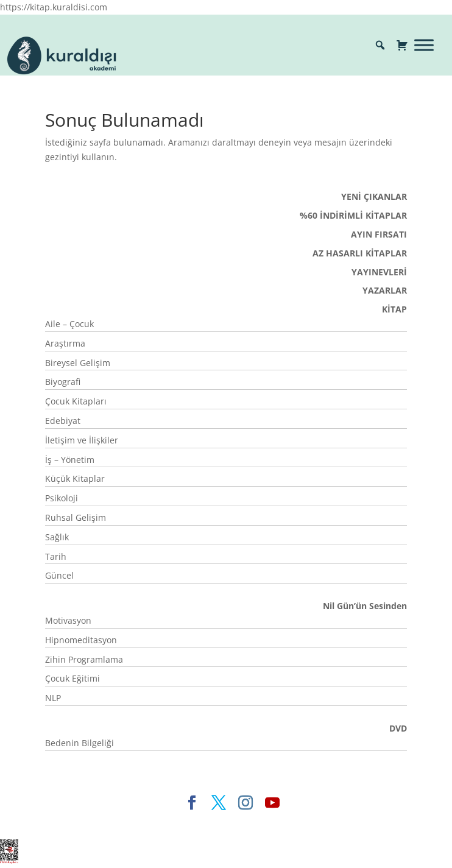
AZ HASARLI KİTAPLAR (360, 253)
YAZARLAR (385, 290)
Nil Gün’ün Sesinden (365, 606)
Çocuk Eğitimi (72, 678)
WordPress (279, 823)
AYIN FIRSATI (379, 234)
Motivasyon (68, 620)
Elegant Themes (122, 823)
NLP (53, 698)
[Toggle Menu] (424, 45)
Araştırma (65, 343)
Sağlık (57, 537)
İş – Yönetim (70, 460)
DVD (398, 728)
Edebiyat (63, 421)
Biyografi (63, 382)
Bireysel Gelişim (78, 363)
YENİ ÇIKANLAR (374, 196)
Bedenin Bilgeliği (79, 743)
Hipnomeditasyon (81, 640)
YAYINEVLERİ (379, 272)
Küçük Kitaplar (75, 478)
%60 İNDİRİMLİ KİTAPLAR (353, 215)
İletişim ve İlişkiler (82, 440)
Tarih (56, 556)
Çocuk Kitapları (76, 401)
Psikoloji (62, 498)
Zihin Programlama (84, 659)
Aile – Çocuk (69, 324)
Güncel (59, 575)
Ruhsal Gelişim (76, 517)
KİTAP (394, 309)
